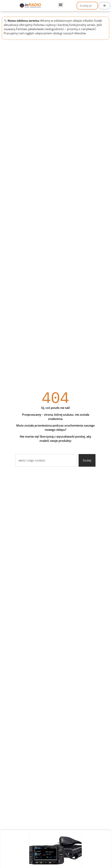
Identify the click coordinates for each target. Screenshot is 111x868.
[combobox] (46, 460)
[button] (61, 5)
